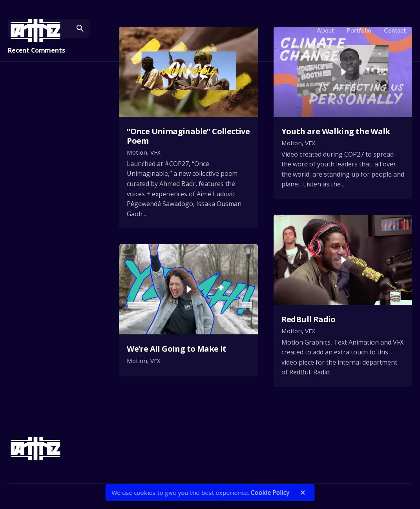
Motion (137, 152)
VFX (155, 152)
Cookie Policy (270, 493)
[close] (303, 493)
